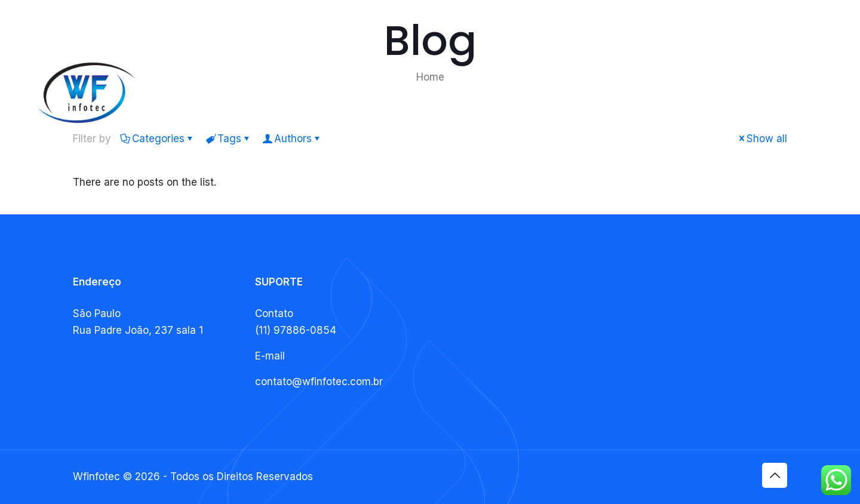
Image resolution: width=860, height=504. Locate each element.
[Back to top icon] (775, 475)
